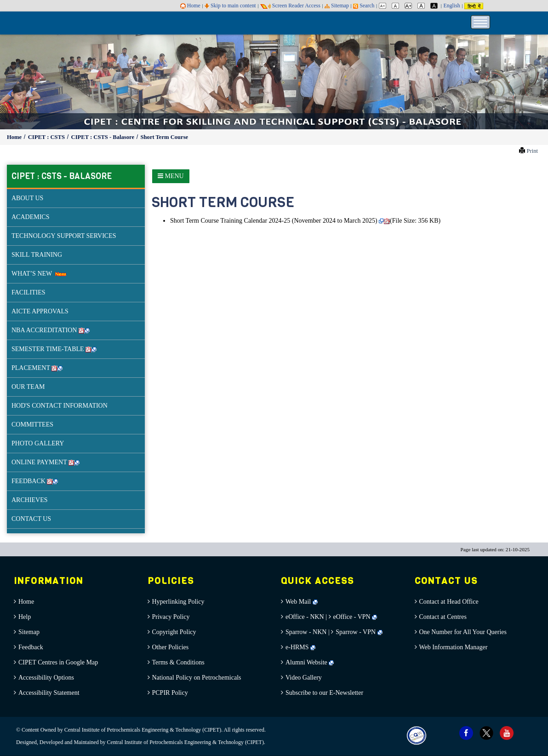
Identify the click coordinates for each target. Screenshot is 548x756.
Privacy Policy (171, 617)
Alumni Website (310, 662)
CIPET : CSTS (47, 137)
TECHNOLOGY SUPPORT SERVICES (64, 236)
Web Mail (302, 602)
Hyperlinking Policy (178, 602)
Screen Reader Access (290, 6)
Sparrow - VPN (356, 632)
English (451, 6)
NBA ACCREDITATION (51, 330)
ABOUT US (27, 198)
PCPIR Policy (170, 693)
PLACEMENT (37, 368)
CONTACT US (31, 519)
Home (190, 6)
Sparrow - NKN (306, 632)
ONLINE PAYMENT (46, 462)
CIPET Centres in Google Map (58, 662)
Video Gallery (304, 678)
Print (532, 151)
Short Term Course (165, 137)
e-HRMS (300, 647)
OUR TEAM (28, 387)
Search (364, 6)
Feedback (31, 647)
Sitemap (337, 6)
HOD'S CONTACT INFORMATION (60, 406)
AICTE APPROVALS (40, 311)
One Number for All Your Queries (463, 632)
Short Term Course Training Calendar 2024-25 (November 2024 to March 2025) (274, 221)
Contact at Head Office (449, 602)
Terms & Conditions (178, 662)
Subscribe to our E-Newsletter (324, 693)
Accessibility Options (46, 678)
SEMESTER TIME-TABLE (54, 349)
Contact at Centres (443, 617)
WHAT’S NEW (39, 274)
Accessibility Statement (49, 693)
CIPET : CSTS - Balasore (104, 137)
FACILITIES (29, 292)
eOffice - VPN (352, 617)
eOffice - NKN (305, 617)
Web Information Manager (454, 647)
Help (25, 617)
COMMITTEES (32, 424)
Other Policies (171, 647)
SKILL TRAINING (37, 255)
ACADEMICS (30, 217)
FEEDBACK (35, 481)
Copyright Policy (174, 632)
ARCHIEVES (30, 500)
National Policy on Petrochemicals (197, 678)
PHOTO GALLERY (38, 443)
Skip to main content (230, 6)
